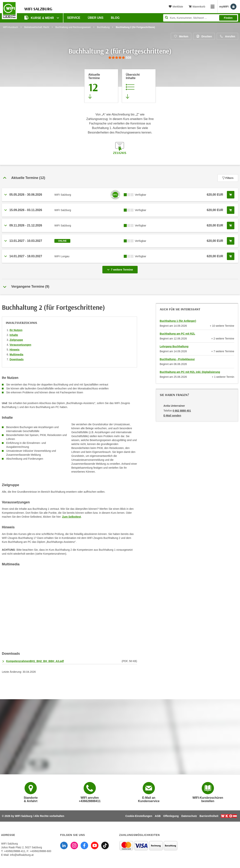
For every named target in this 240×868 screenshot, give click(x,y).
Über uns (96, 18)
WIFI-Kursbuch (10, 27)
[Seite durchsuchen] (201, 18)
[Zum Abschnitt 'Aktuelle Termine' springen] (101, 86)
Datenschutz (189, 816)
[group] (120, 58)
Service (74, 18)
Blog (115, 18)
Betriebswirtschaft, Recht (37, 27)
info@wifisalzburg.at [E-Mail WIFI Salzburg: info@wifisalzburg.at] (22, 855)
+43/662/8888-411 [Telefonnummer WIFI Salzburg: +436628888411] (15, 851)
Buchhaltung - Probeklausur (177, 359)
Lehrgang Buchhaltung (174, 346)
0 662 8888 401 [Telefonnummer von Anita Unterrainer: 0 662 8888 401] (182, 411)
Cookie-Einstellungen (139, 816)
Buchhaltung (103, 27)
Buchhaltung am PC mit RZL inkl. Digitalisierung (190, 372)
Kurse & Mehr (40, 18)
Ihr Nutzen (16, 330)
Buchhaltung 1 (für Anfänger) (178, 321)
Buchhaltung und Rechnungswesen (73, 27)
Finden (228, 18)
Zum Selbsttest (71, 517)
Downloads (17, 359)
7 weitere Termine (121, 268)
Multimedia (16, 354)
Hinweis (15, 350)
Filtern (228, 178)
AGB (158, 816)
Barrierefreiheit (209, 816)
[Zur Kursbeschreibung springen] (139, 86)
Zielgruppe (16, 340)
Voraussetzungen (20, 345)
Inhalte (14, 335)
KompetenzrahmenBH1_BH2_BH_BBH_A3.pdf (35, 661)
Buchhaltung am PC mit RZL (177, 334)
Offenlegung (171, 816)
